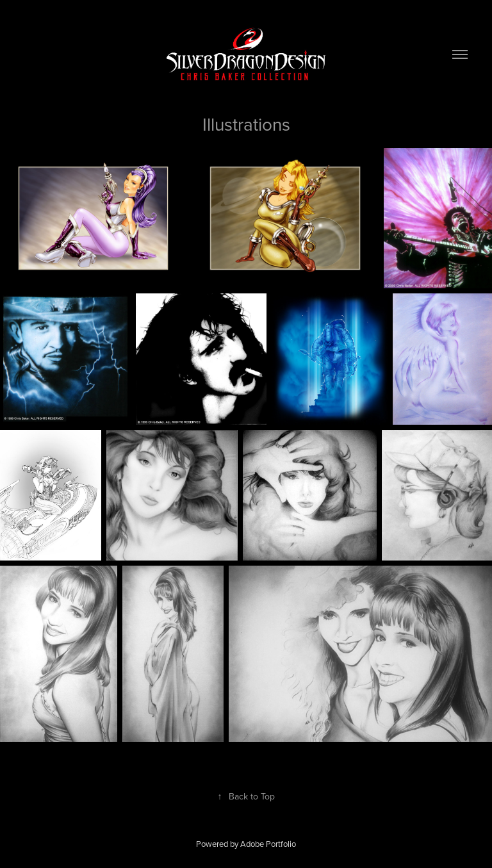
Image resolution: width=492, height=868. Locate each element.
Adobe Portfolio (268, 844)
